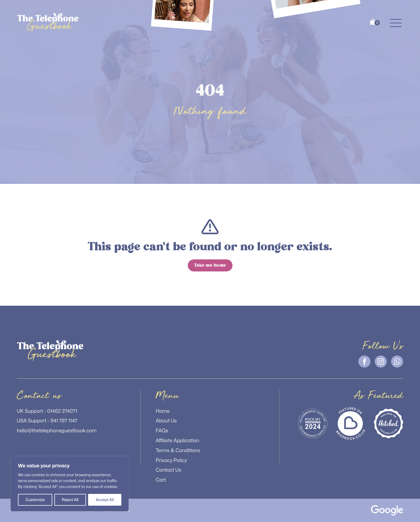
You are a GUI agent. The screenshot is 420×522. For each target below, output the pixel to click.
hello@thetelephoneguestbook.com (57, 430)
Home (163, 411)
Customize (35, 500)
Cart (161, 480)
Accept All (105, 500)
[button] (396, 23)
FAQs (162, 430)
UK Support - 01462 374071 (47, 411)
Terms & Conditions (178, 450)
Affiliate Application (177, 440)
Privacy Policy (171, 460)
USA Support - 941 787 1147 (47, 421)
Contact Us (168, 470)
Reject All (70, 500)
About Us (166, 421)
